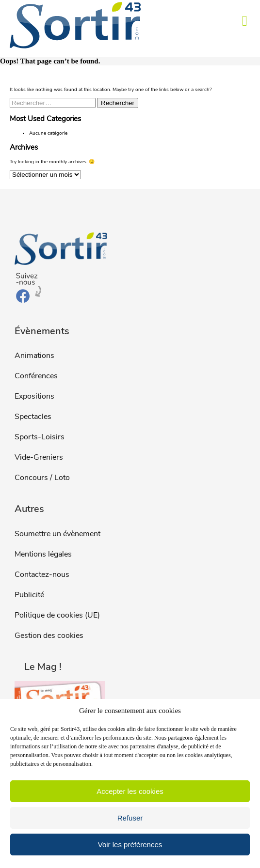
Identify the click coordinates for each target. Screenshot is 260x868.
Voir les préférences (130, 845)
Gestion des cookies (49, 635)
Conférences (36, 376)
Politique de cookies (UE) (57, 615)
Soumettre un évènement (57, 534)
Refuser (130, 818)
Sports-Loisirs (40, 437)
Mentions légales (43, 554)
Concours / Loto (42, 478)
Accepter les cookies (130, 791)
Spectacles (33, 417)
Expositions (34, 396)
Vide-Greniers (39, 457)
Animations (34, 356)
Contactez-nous (42, 574)
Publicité (29, 595)
